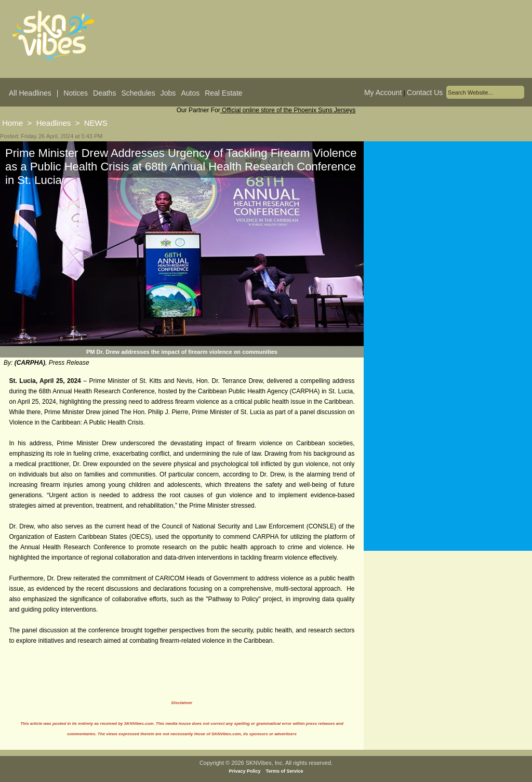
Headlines (54, 123)
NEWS (96, 123)
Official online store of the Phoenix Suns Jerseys (288, 110)
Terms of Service (285, 771)
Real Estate (223, 93)
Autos (190, 93)
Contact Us (425, 92)
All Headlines (30, 93)
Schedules (138, 93)
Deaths (104, 93)
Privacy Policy (245, 771)
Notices (76, 93)
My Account (383, 92)
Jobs (168, 93)
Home (12, 123)
